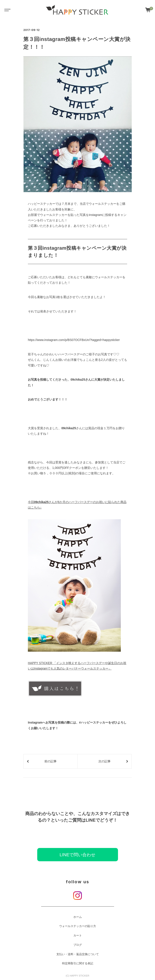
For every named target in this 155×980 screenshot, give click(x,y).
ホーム (78, 917)
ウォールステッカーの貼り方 (78, 926)
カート (78, 936)
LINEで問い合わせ (77, 855)
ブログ (78, 945)
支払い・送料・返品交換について (78, 954)
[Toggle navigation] (7, 10)
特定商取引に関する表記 (78, 963)
